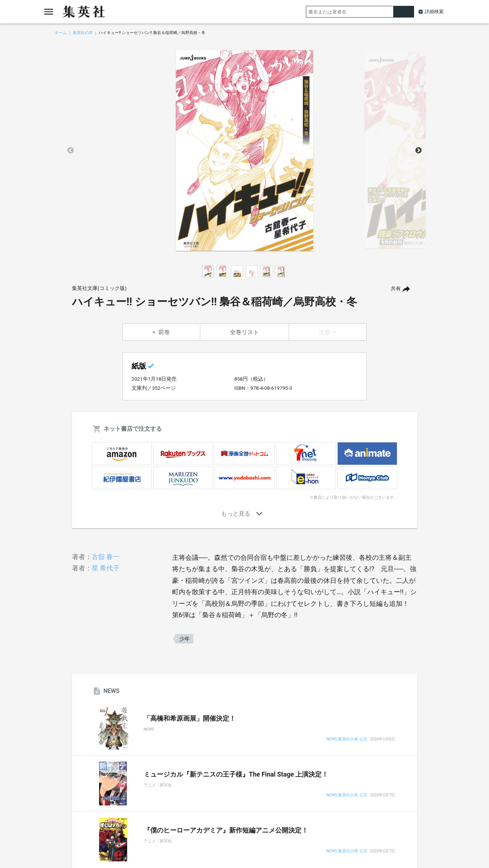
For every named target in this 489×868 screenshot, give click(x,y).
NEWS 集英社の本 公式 (347, 739)
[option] (244, 151)
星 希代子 (106, 568)
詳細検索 (434, 12)
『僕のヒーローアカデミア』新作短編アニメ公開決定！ (226, 830)
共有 (396, 289)
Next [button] (418, 151)
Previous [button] (71, 151)
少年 (185, 639)
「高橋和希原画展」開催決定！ (190, 718)
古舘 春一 (106, 557)
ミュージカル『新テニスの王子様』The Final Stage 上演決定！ (236, 774)
